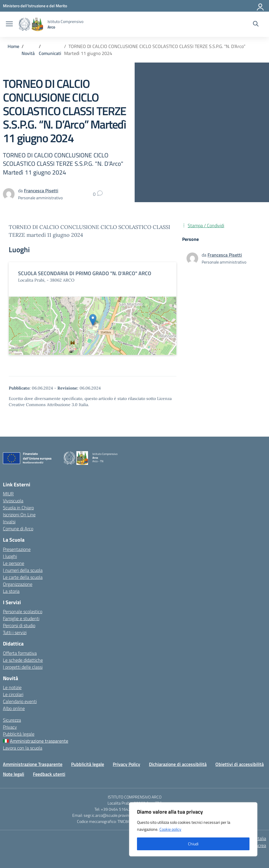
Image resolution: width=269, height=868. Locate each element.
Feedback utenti (49, 774)
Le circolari (13, 694)
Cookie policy (170, 829)
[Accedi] (261, 6)
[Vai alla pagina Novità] (28, 53)
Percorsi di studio (19, 625)
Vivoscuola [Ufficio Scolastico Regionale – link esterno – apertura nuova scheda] (13, 501)
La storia (11, 591)
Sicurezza (12, 720)
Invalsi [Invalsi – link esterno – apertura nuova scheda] (9, 522)
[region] (193, 829)
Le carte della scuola (23, 577)
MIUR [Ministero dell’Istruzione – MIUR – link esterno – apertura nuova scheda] (8, 494)
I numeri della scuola (23, 570)
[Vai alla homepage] (31, 24)
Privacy (10, 727)
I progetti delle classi (23, 667)
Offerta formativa (20, 653)
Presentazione (17, 549)
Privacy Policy (126, 764)
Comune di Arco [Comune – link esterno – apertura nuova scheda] (18, 529)
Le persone (14, 563)
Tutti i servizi (15, 632)
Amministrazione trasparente (39, 741)
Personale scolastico (23, 611)
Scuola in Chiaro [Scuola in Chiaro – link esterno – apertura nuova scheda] (18, 508)
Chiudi (193, 844)
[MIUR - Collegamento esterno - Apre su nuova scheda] (35, 6)
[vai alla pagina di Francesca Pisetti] (41, 191)
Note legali (14, 774)
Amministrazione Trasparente (33, 764)
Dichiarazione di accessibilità (178, 764)
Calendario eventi (20, 701)
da (205, 255)
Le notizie (12, 687)
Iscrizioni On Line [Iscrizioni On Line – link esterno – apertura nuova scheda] (19, 515)
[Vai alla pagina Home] (13, 46)
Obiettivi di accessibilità (240, 764)
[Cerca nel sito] (256, 24)
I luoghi (10, 556)
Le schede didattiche (23, 660)
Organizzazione (18, 584)
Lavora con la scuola (23, 748)
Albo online (14, 708)
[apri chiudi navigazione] (9, 24)
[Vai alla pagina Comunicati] (50, 53)
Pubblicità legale (19, 734)
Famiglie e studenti (21, 618)
